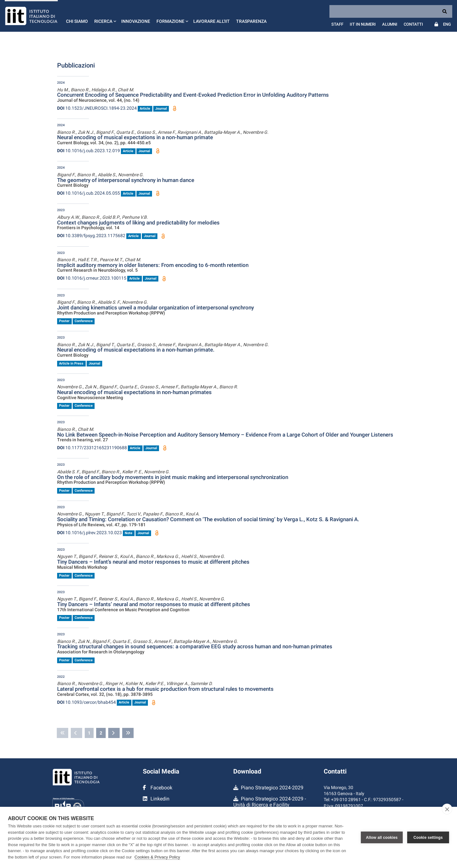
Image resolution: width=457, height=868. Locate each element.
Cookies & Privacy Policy (157, 857)
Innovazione (136, 21)
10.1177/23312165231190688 (92, 448)
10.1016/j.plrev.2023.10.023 (89, 533)
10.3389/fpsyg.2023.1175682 (91, 236)
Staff (337, 24)
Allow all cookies (382, 838)
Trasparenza (251, 21)
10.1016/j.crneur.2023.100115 (92, 278)
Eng (447, 24)
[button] (105, 16)
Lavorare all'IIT (212, 21)
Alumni (390, 24)
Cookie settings (428, 838)
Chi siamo (77, 21)
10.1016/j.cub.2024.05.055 (89, 193)
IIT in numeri (363, 24)
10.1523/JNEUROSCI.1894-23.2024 (97, 108)
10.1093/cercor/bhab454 (86, 702)
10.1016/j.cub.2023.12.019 (89, 151)
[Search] (391, 11)
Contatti (413, 24)
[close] (447, 809)
